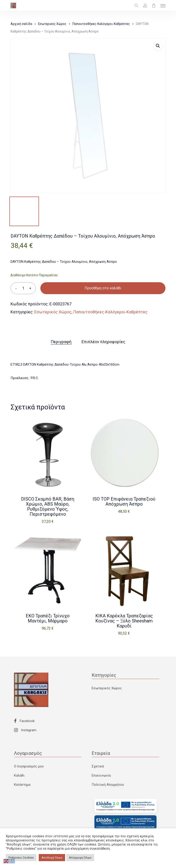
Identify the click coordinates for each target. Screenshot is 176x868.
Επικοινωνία (101, 775)
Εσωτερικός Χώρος (52, 24)
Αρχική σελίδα (21, 24)
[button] (163, 5)
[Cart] (154, 5)
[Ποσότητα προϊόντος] (23, 288)
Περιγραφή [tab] (61, 342)
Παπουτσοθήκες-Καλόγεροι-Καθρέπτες (101, 24)
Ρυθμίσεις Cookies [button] (21, 858)
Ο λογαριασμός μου (29, 766)
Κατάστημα (22, 785)
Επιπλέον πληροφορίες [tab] (103, 342)
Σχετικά (98, 766)
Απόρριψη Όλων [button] (80, 858)
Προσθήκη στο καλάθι (103, 288)
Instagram (25, 730)
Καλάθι (19, 775)
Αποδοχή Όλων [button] (52, 858)
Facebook (24, 721)
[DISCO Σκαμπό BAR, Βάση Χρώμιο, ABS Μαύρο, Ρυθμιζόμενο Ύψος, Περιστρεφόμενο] (48, 453)
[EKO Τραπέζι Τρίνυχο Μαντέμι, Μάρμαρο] (48, 570)
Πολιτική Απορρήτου (108, 785)
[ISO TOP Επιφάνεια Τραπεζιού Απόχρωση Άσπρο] (124, 453)
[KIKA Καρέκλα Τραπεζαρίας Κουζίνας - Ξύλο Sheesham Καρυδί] (124, 570)
